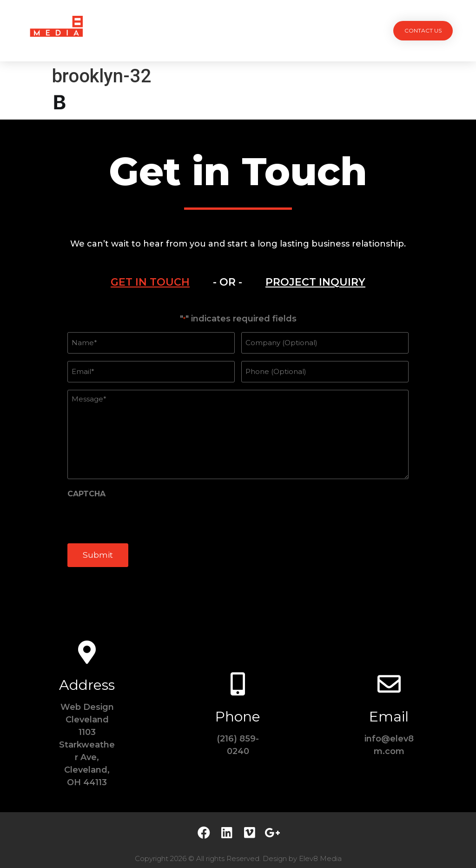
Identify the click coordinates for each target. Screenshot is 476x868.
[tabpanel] (238, 441)
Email (389, 708)
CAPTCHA (86, 489)
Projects (151, 30)
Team (231, 30)
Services (195, 30)
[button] (423, 31)
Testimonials (275, 30)
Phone (238, 708)
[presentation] (138, 514)
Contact (326, 30)
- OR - (228, 282)
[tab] (150, 282)
